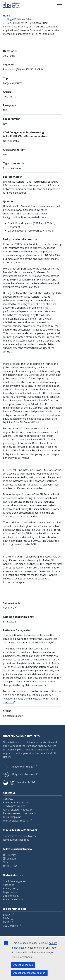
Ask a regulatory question (18, 810)
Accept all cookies (23, 965)
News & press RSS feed (16, 840)
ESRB (6, 922)
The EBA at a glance (14, 881)
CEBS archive (10, 926)
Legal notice (10, 892)
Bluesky (11, 855)
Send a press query (14, 806)
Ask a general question (16, 802)
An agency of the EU (18, 767)
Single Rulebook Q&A (19, 19)
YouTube (12, 866)
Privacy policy (11, 888)
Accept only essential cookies (29, 973)
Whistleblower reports (16, 821)
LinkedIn (12, 859)
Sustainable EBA (19, 782)
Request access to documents (20, 813)
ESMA (6, 918)
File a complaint (12, 817)
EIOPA (7, 915)
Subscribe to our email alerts (19, 836)
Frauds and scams (13, 899)
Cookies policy (11, 896)
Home (6, 16)
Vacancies (9, 885)
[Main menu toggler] (59, 6)
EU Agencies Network (19, 774)
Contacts (8, 799)
